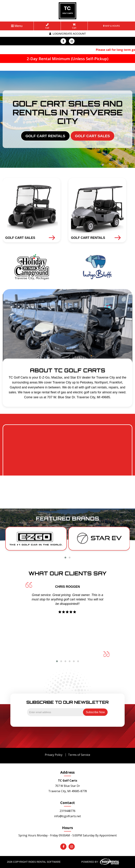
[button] (65, 558)
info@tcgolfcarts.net (67, 816)
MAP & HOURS (112, 26)
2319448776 (67, 811)
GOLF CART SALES (92, 136)
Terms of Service (79, 755)
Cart (74, 26)
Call (47, 26)
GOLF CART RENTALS (45, 136)
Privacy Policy (54, 755)
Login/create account (67, 34)
